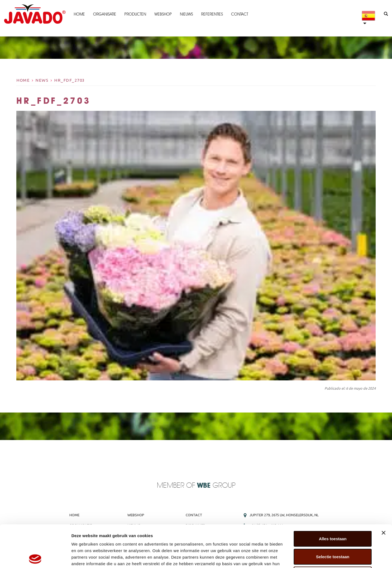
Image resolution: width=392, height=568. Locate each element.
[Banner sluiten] (384, 491)
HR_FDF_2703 (70, 80)
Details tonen (294, 557)
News (42, 80)
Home (79, 14)
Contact (240, 14)
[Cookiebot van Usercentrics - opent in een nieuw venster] (35, 557)
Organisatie (105, 14)
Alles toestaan (333, 497)
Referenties (212, 14)
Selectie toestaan (333, 514)
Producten (135, 14)
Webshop (163, 14)
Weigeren (333, 532)
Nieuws (186, 14)
